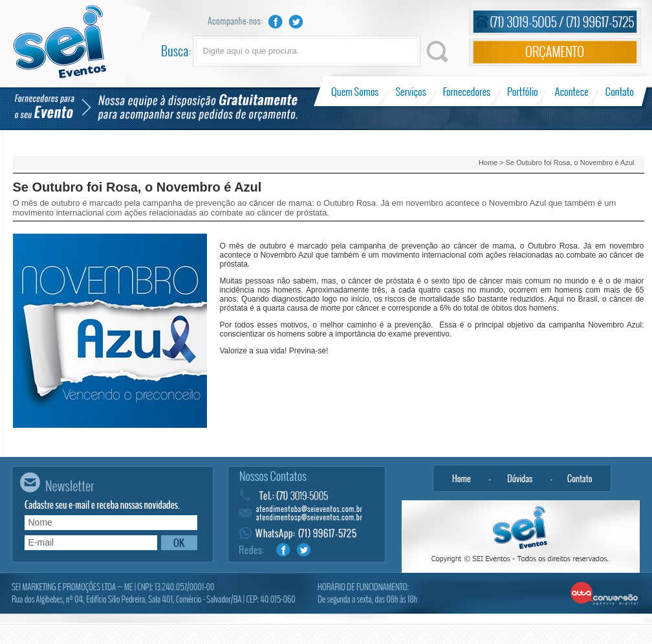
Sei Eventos (60, 42)
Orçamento (555, 52)
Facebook (276, 22)
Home (488, 162)
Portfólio (523, 91)
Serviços (411, 91)
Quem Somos (356, 91)
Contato (619, 91)
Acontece (572, 91)
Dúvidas (520, 478)
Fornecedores (467, 91)
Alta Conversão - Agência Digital (604, 594)
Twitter (296, 22)
